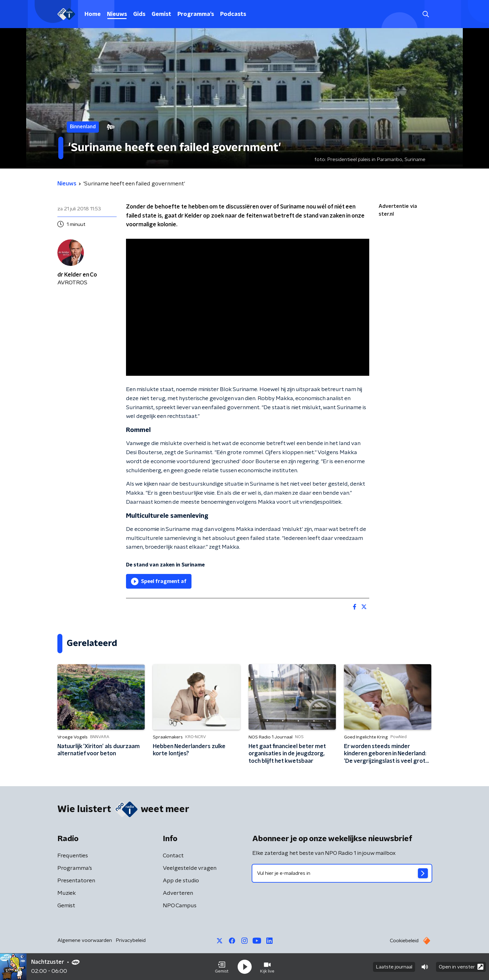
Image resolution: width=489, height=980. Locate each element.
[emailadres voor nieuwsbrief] (342, 873)
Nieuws (117, 14)
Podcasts (233, 14)
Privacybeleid (131, 940)
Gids (139, 14)
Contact (173, 856)
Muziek (67, 893)
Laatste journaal (394, 967)
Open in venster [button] (461, 967)
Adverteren (178, 893)
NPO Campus (180, 906)
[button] (222, 967)
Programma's (196, 14)
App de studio (181, 881)
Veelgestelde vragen (190, 868)
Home (93, 14)
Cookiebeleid (404, 941)
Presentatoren (76, 881)
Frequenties (73, 856)
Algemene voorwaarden (85, 940)
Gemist (161, 14)
